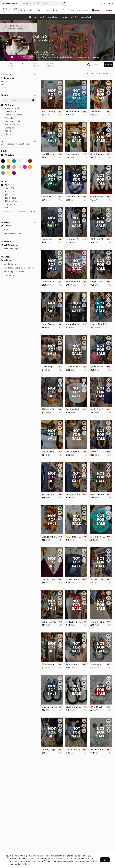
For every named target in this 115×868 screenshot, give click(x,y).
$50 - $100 (8, 195)
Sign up (110, 3)
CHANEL (7, 131)
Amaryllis (7, 118)
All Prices (7, 185)
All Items (7, 226)
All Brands (8, 105)
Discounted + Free (11, 233)
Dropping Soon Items (12, 272)
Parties (56, 10)
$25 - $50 (8, 191)
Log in (102, 3)
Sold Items (8, 275)
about (98, 65)
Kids (39, 10)
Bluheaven (8, 128)
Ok (105, 860)
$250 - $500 (9, 201)
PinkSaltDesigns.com (46, 55)
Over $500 (8, 204)
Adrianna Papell (10, 108)
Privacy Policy (24, 864)
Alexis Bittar (8, 112)
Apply (33, 212)
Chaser (6, 134)
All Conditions (9, 245)
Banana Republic (11, 121)
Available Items (10, 264)
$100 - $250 (9, 198)
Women (24, 10)
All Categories (8, 78)
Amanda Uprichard (12, 115)
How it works (83, 10)
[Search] (47, 3)
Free (5, 230)
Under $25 (8, 188)
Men (32, 10)
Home (47, 10)
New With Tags (10, 249)
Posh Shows (68, 10)
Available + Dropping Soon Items (18, 268)
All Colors (8, 155)
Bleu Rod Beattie (11, 125)
